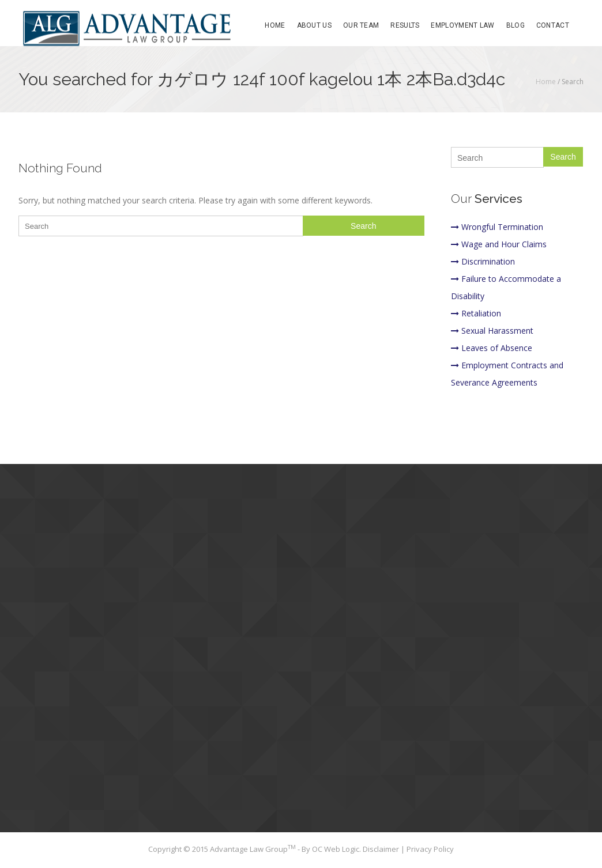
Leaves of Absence (492, 348)
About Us (314, 25)
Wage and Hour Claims (499, 244)
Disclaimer (382, 849)
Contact (553, 25)
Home (275, 25)
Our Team (361, 25)
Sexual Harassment (492, 331)
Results (405, 25)
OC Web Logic (336, 849)
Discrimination (483, 261)
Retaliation (476, 313)
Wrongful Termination (497, 227)
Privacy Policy (430, 849)
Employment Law (462, 25)
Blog (516, 25)
